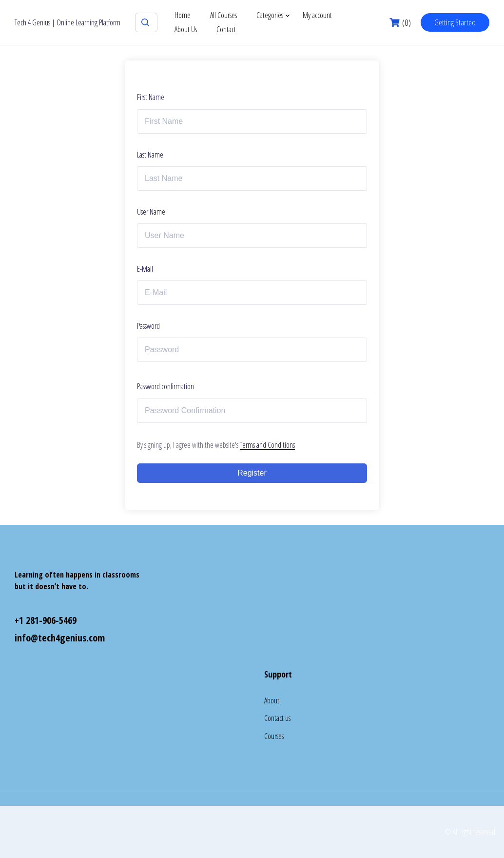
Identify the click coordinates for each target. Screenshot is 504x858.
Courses (274, 736)
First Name (151, 97)
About (272, 700)
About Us (186, 29)
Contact (226, 29)
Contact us (277, 718)
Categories (270, 15)
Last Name (150, 155)
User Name (151, 212)
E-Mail (145, 269)
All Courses (223, 15)
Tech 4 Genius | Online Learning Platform (68, 22)
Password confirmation (165, 386)
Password (148, 326)
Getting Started (455, 22)
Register (252, 473)
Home (183, 15)
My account (317, 15)
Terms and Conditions (267, 445)
